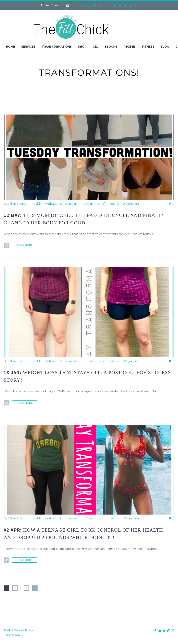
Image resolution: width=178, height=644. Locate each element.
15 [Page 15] (26, 588)
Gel (96, 47)
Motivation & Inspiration (61, 204)
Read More (25, 245)
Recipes (130, 47)
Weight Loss (131, 204)
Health (36, 204)
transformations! (108, 204)
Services (28, 47)
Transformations (57, 47)
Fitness (148, 47)
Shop (82, 47)
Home (11, 47)
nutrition (87, 204)
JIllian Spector (18, 204)
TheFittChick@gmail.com (85, 5)
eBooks (111, 47)
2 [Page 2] (15, 588)
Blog (165, 47)
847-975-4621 (52, 5)
